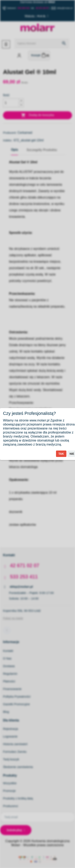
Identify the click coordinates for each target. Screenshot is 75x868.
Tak (61, 454)
